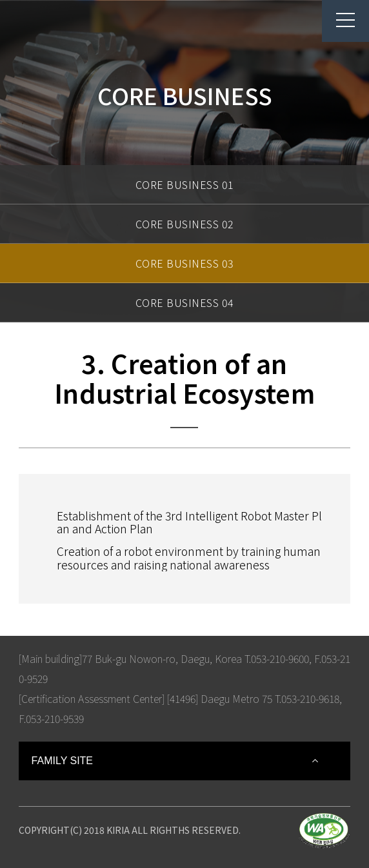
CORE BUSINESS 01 (185, 184)
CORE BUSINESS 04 (185, 302)
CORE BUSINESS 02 (185, 224)
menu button (338, 20)
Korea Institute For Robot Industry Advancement (71, 27)
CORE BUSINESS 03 (185, 263)
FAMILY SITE (62, 761)
